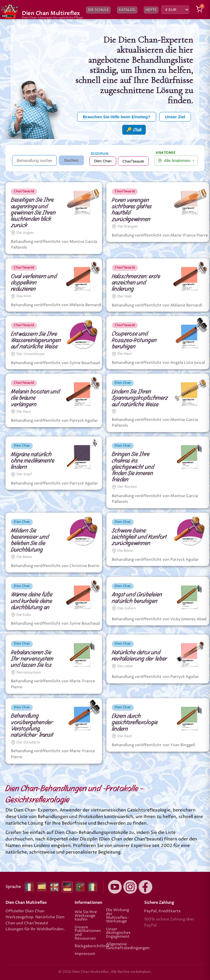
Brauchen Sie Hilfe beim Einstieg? (116, 117)
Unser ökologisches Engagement (118, 933)
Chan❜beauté (133, 161)
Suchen (71, 160)
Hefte (151, 10)
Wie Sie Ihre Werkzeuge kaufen (86, 916)
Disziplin (100, 154)
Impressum (85, 954)
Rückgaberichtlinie (89, 946)
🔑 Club (134, 130)
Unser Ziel (175, 117)
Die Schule (98, 10)
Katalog (127, 10)
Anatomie (165, 153)
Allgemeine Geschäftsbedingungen (121, 946)
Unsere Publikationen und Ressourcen (88, 933)
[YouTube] (115, 887)
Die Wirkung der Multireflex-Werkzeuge (118, 916)
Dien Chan (103, 161)
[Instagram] (130, 887)
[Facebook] (145, 887)
